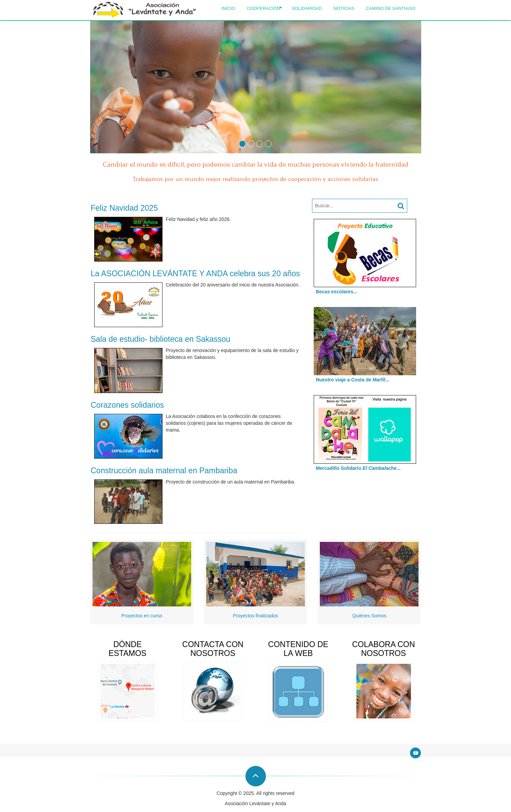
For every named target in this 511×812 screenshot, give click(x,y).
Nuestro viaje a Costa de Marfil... (351, 380)
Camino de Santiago (391, 8)
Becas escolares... (335, 292)
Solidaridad (307, 8)
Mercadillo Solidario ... (356, 468)
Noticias (344, 8)
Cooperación (265, 8)
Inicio (228, 8)
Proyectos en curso (142, 616)
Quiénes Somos (369, 616)
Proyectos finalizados (255, 616)
